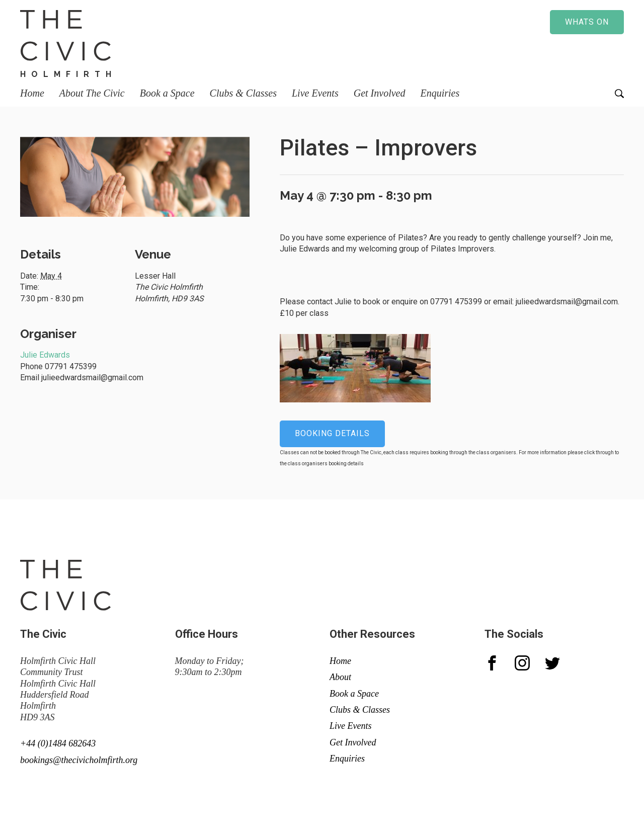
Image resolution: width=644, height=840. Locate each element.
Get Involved (380, 93)
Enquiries (440, 93)
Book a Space (167, 93)
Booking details (332, 433)
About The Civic (92, 93)
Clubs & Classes (243, 93)
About (340, 677)
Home (32, 93)
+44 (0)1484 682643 (58, 743)
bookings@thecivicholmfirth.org (79, 760)
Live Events (315, 93)
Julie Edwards (45, 355)
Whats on (587, 22)
